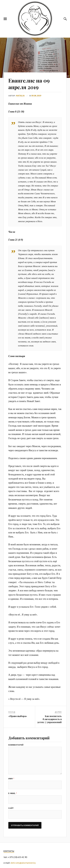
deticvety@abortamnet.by (23, 863)
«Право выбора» (18, 716)
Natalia (20, 96)
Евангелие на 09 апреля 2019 (29, 84)
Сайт (11, 808)
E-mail (13, 793)
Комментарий (16, 745)
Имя (11, 779)
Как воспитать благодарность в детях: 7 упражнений (49, 719)
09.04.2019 (36, 96)
